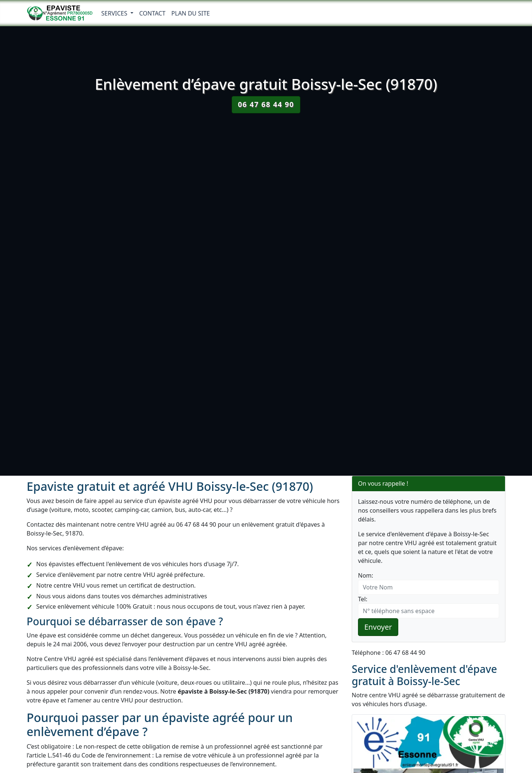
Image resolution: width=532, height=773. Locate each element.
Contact (152, 13)
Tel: (363, 599)
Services (115, 13)
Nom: (366, 575)
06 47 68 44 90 (266, 104)
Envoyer (378, 627)
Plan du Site (191, 13)
